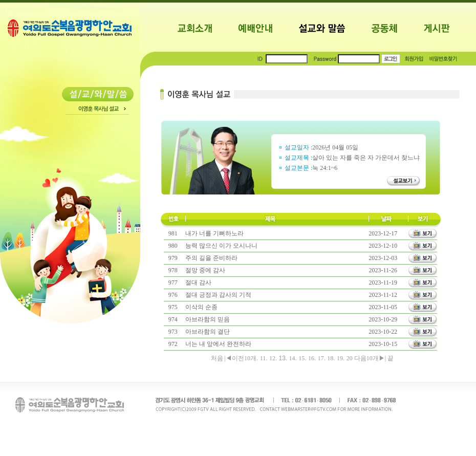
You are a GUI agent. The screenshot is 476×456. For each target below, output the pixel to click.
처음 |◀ (221, 358)
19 (340, 358)
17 (321, 358)
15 (301, 358)
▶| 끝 (386, 358)
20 (350, 358)
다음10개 (366, 358)
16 (311, 358)
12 (272, 358)
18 (330, 358)
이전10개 (244, 358)
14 (292, 358)
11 (263, 358)
